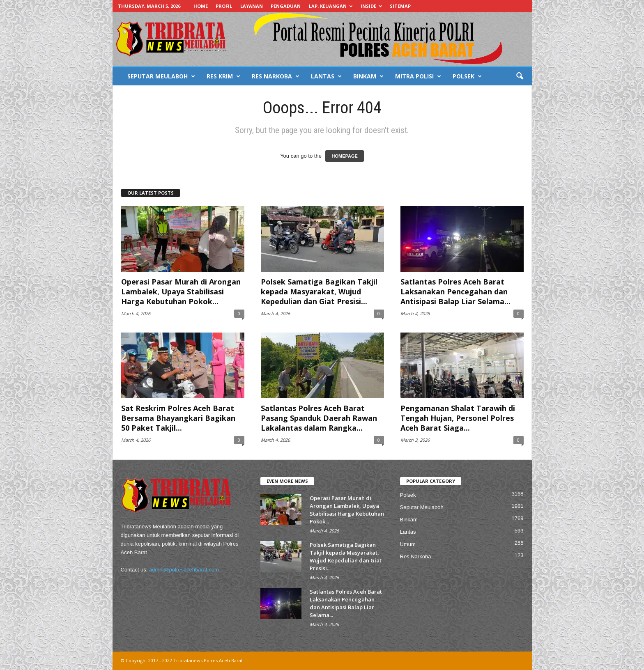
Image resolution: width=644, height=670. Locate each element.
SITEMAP (400, 6)
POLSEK (467, 76)
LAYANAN (252, 6)
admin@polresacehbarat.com (184, 570)
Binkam (409, 520)
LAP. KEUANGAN (331, 6)
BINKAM (368, 76)
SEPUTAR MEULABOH (161, 76)
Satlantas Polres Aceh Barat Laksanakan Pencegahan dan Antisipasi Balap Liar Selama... (455, 291)
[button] (520, 76)
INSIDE (371, 6)
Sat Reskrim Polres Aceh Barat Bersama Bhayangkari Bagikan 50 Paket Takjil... (178, 418)
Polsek (408, 495)
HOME (201, 6)
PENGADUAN (286, 6)
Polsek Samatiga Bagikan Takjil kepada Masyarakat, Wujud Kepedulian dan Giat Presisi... (319, 291)
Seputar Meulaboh (422, 507)
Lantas (408, 532)
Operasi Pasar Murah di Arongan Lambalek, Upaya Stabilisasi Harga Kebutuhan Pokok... (181, 291)
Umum (408, 544)
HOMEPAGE (344, 156)
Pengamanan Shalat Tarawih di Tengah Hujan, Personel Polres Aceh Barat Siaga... (458, 418)
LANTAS (326, 76)
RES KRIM (223, 76)
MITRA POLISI (418, 76)
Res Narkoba (416, 556)
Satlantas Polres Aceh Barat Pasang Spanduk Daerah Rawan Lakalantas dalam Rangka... (319, 418)
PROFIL (224, 6)
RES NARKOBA (276, 76)
